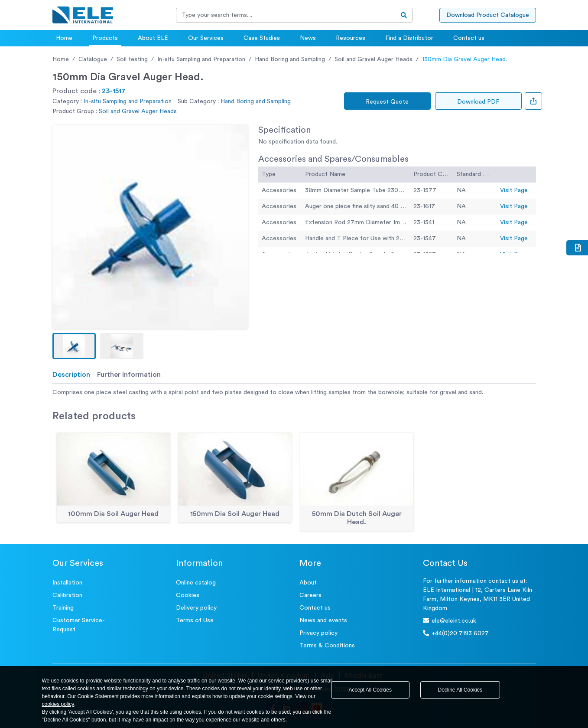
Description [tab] (71, 375)
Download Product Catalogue (488, 15)
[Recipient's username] (286, 15)
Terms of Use (195, 620)
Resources (351, 38)
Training (63, 608)
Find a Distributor (409, 38)
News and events (323, 620)
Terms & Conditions (327, 646)
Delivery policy (196, 608)
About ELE (153, 38)
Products (105, 38)
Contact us (469, 38)
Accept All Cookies (370, 690)
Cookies (188, 595)
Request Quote (387, 102)
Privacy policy (318, 633)
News (308, 38)
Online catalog (196, 583)
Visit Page (514, 190)
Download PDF (478, 102)
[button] (74, 346)
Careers (310, 595)
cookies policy (58, 704)
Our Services (206, 38)
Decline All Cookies (460, 690)
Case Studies (262, 38)
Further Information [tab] (129, 375)
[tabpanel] (294, 393)
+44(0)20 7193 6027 (456, 633)
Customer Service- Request (79, 625)
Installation (67, 583)
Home (64, 38)
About (308, 583)
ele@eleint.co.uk (450, 621)
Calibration (67, 595)
